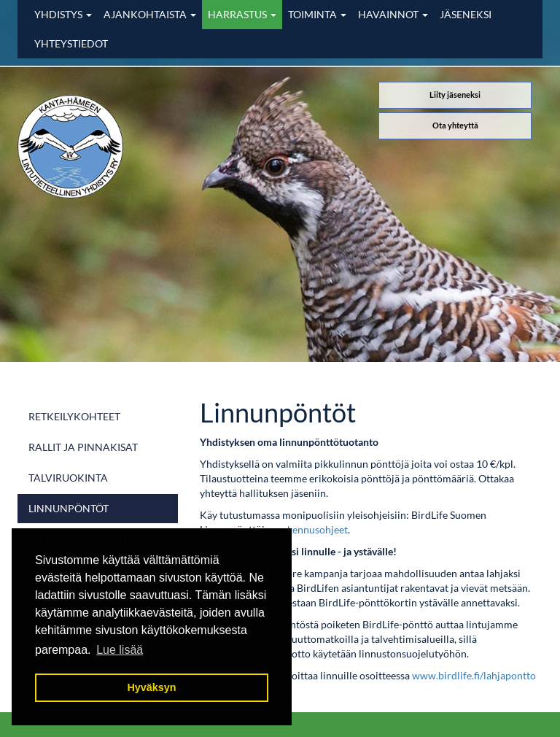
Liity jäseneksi (455, 94)
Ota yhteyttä (455, 125)
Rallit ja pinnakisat (83, 447)
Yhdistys (63, 14)
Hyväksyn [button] (151, 687)
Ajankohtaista (150, 14)
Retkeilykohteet (74, 416)
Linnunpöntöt (69, 508)
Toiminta (317, 14)
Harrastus (242, 14)
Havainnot (393, 14)
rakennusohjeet (313, 529)
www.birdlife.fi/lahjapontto (474, 675)
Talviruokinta (68, 478)
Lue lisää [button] (120, 650)
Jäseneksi (466, 14)
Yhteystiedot (71, 43)
